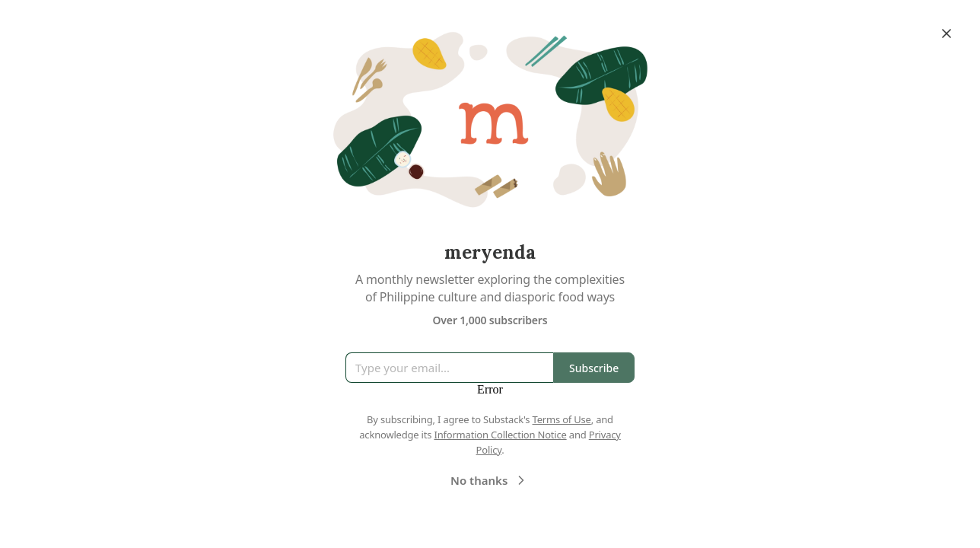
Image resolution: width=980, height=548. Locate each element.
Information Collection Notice (500, 435)
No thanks (490, 480)
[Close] (947, 33)
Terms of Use (562, 419)
